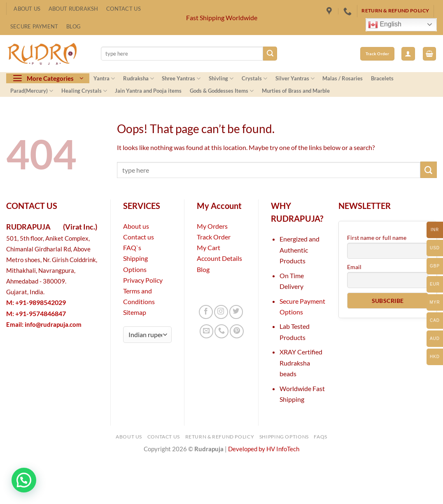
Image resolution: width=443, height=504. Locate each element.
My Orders (212, 226)
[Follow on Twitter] (236, 312)
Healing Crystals (84, 91)
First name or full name (377, 238)
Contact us (139, 237)
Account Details (219, 258)
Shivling (221, 79)
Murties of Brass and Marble (296, 91)
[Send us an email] (207, 331)
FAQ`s (132, 247)
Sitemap (135, 312)
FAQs (321, 437)
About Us (27, 9)
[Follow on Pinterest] (237, 331)
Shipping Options (284, 437)
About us (136, 226)
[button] (408, 54)
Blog (73, 26)
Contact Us (124, 9)
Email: (44, 325)
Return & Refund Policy (220, 437)
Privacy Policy (143, 280)
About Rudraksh (73, 9)
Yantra (104, 79)
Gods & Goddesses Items (222, 91)
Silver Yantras (295, 79)
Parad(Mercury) (32, 91)
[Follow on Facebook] (206, 312)
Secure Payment (34, 26)
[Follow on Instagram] (221, 312)
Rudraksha (139, 79)
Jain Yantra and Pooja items (148, 91)
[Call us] (221, 331)
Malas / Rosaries (343, 78)
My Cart (209, 247)
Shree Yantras (181, 79)
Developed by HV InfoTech (264, 449)
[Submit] (270, 54)
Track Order (214, 237)
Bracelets (382, 78)
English (385, 25)
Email (354, 267)
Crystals (254, 79)
